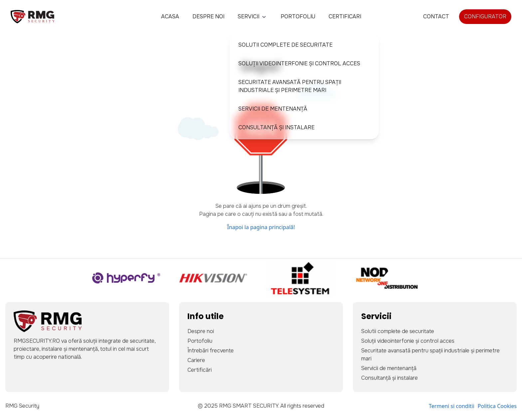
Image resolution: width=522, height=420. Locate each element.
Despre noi (208, 16)
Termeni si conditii (452, 406)
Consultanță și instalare (276, 127)
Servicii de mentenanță (273, 109)
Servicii (253, 16)
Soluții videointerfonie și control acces (299, 63)
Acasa (170, 16)
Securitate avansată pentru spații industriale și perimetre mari (290, 86)
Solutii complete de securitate (285, 45)
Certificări (200, 370)
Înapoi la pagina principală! (261, 227)
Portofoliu (298, 16)
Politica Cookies (497, 406)
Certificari (345, 16)
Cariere (196, 360)
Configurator (485, 16)
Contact (436, 16)
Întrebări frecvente (211, 351)
